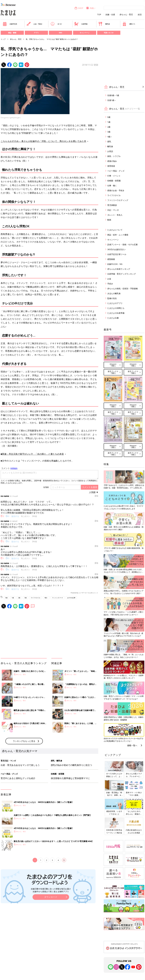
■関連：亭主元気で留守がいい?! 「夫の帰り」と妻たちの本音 (32, 454)
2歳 (19, 598)
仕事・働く (112, 186)
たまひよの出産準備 (116, 313)
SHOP (79, 8)
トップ (3, 39)
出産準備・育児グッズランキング (122, 274)
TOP (99, 15)
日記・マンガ (113, 210)
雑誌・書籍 (12, 33)
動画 (109, 220)
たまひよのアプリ (115, 303)
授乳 (109, 142)
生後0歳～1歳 (113, 95)
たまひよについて (115, 230)
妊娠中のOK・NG (115, 264)
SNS (60, 33)
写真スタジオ (109, 33)
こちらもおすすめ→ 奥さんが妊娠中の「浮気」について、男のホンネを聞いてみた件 (43, 141)
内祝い (91, 8)
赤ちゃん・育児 (126, 15)
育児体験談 (112, 205)
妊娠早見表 (10, 24)
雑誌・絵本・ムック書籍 (118, 235)
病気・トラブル (114, 156)
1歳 (13, 598)
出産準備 (81, 24)
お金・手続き (34, 24)
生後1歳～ (112, 100)
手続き (110, 284)
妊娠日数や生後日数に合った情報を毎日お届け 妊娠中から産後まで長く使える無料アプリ (51, 890)
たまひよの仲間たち (116, 308)
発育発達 (111, 166)
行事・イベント (114, 176)
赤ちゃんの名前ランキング (119, 269)
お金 (109, 279)
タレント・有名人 (115, 215)
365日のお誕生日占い (117, 249)
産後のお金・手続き (116, 190)
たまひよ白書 (113, 318)
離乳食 (104, 24)
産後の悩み (112, 161)
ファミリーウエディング (118, 200)
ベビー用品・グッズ (116, 171)
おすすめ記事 (71, 598)
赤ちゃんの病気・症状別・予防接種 (123, 289)
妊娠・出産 (110, 15)
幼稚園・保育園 (114, 181)
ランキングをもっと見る (24, 741)
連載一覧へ (132, 745)
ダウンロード (51, 897)
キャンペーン (85, 33)
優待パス (129, 24)
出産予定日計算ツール (117, 254)
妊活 (140, 15)
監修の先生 (112, 298)
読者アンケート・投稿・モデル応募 (123, 244)
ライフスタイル (36, 598)
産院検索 (111, 259)
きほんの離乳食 (114, 293)
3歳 (25, 598)
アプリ (36, 33)
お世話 (110, 151)
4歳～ (46, 598)
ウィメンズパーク (58, 598)
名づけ (56, 24)
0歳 (6, 598)
